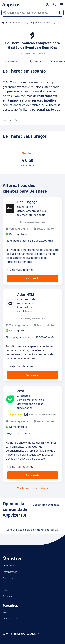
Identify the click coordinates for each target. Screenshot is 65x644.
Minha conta (9, 612)
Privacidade (9, 566)
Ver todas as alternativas (32, 488)
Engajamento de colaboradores (41, 23)
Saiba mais (32, 278)
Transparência (10, 572)
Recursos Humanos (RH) (17, 23)
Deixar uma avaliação (46, 505)
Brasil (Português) (27, 634)
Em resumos (13, 61)
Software (7, 596)
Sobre (6, 590)
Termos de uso (10, 578)
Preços (35, 61)
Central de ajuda (11, 619)
